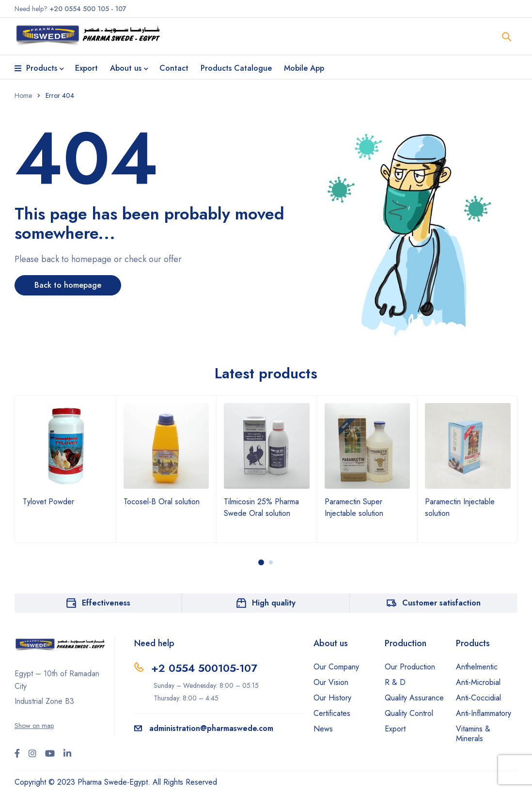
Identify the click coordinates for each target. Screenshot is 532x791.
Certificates (332, 713)
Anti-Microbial (478, 682)
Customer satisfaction (441, 603)
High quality (274, 603)
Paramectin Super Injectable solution (354, 507)
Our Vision (331, 682)
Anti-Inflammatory (484, 713)
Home (23, 95)
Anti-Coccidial (478, 698)
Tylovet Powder (48, 502)
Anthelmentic (477, 667)
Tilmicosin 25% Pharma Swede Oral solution (261, 507)
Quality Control (409, 713)
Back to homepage (68, 285)
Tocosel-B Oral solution (162, 502)
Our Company (336, 667)
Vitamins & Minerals (473, 734)
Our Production (410, 667)
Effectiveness (106, 603)
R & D (395, 682)
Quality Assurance (414, 698)
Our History (332, 698)
